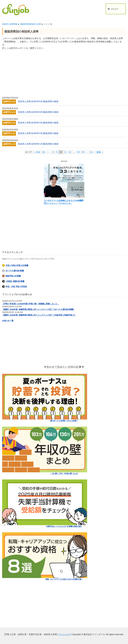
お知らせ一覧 (8, 321)
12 (70, 152)
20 (78, 152)
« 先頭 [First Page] (37, 152)
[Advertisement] (64, 72)
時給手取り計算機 (13, 276)
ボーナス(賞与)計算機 (15, 271)
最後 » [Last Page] (100, 152)
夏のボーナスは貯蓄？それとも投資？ (64, 421)
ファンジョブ (64, 634)
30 (83, 152)
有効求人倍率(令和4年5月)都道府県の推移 (38, 101)
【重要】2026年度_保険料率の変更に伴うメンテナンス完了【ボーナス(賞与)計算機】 (38, 309)
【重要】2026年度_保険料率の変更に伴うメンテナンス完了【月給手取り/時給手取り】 (39, 315)
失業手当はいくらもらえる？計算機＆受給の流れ (64, 526)
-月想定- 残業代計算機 (15, 281)
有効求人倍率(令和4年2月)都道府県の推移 (38, 133)
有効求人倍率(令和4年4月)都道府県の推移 (38, 112)
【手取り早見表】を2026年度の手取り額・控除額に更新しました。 (31, 304)
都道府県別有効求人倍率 (31, 24)
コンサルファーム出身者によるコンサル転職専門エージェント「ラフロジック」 (64, 202)
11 (65, 152)
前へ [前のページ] (45, 152)
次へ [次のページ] (92, 152)
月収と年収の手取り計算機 (17, 265)
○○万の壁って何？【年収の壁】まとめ (64, 474)
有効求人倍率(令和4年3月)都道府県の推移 (38, 123)
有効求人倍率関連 (10, 24)
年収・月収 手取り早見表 (16, 287)
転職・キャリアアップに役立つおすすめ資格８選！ (64, 579)
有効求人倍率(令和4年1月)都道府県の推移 (38, 144)
